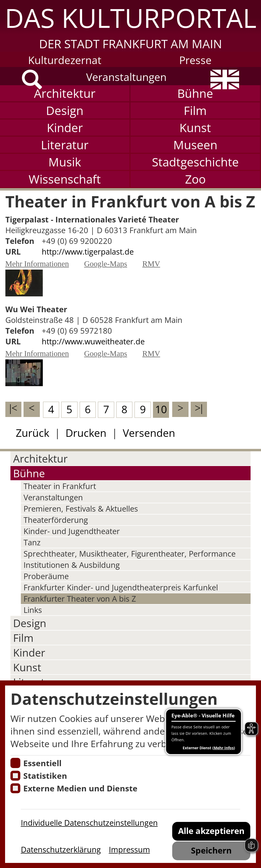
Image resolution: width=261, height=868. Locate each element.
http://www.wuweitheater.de (93, 341)
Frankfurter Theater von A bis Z (80, 599)
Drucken (86, 433)
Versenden (149, 433)
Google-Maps (105, 264)
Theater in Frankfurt (60, 486)
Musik (65, 162)
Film (195, 110)
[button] (130, 26)
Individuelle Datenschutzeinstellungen (89, 823)
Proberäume (46, 576)
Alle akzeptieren (211, 831)
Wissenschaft (65, 179)
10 (161, 409)
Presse (195, 60)
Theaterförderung (56, 520)
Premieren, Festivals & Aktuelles (81, 509)
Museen (195, 145)
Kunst (195, 128)
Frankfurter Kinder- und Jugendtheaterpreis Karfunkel (121, 587)
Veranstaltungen (126, 77)
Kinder (65, 128)
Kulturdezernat (65, 60)
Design (65, 110)
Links (33, 610)
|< (13, 408)
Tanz (32, 542)
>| (199, 408)
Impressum (129, 850)
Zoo (195, 179)
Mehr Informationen (37, 264)
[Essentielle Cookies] (16, 763)
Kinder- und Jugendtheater (72, 531)
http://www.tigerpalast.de (88, 252)
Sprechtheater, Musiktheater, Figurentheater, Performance (130, 554)
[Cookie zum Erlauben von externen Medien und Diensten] (16, 788)
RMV (151, 264)
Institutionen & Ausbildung (72, 565)
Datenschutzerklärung (61, 850)
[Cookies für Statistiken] (16, 776)
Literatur (65, 145)
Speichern (211, 850)
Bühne (195, 93)
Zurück (32, 433)
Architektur (65, 93)
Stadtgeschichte (195, 162)
